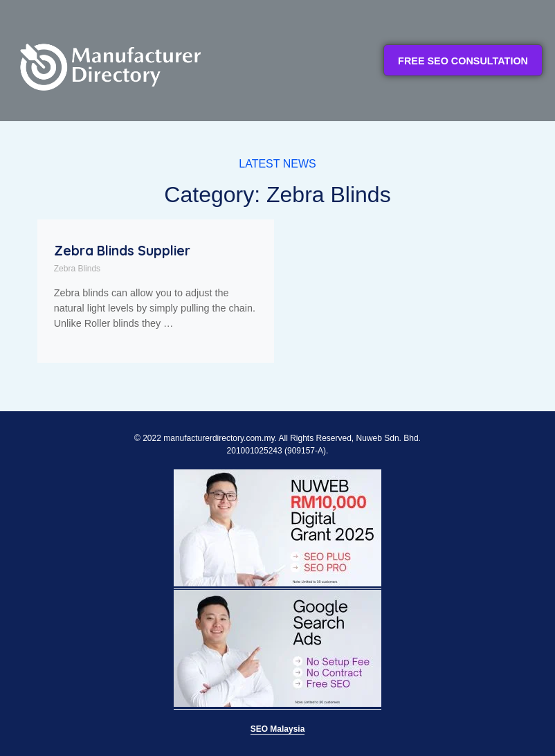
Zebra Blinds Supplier (122, 251)
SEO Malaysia (278, 729)
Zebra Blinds (77, 269)
